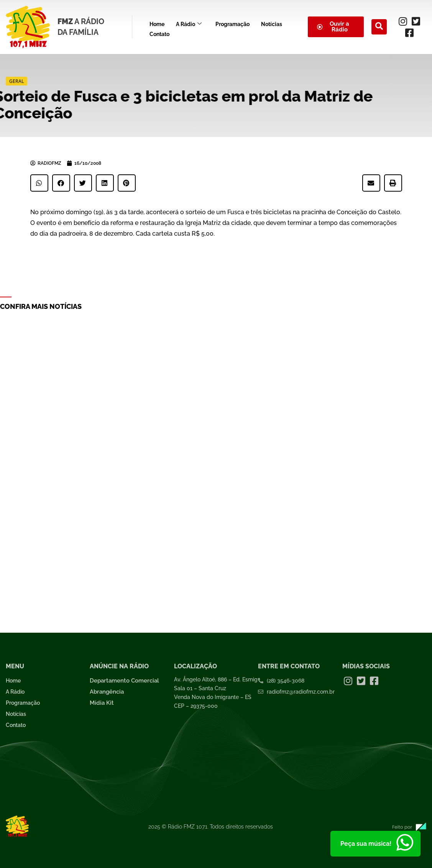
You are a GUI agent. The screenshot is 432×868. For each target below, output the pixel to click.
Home (157, 23)
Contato (159, 31)
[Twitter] (416, 21)
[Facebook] (409, 33)
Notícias (272, 23)
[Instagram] (403, 21)
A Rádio (189, 23)
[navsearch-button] (379, 27)
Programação (232, 23)
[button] (39, 183)
